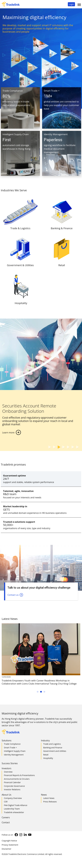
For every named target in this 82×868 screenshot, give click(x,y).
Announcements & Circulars (17, 779)
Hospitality (48, 758)
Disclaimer (6, 849)
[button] (71, 4)
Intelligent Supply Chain (15, 751)
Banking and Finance (53, 748)
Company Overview (13, 798)
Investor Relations (12, 789)
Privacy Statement (10, 845)
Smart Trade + (10, 748)
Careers (6, 817)
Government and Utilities (55, 751)
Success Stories (10, 763)
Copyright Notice (9, 841)
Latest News (49, 798)
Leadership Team (12, 809)
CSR (6, 802)
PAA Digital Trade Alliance (16, 805)
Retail (46, 755)
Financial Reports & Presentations (19, 775)
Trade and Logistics (52, 744)
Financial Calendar (12, 782)
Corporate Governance (14, 786)
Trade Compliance (12, 744)
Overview (8, 772)
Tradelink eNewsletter (14, 812)
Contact (6, 822)
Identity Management (14, 755)
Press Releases (50, 802)
